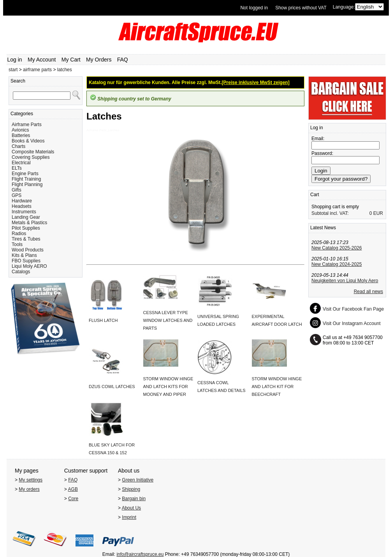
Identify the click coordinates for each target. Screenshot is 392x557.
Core (73, 499)
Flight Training (26, 179)
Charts (18, 146)
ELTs (17, 168)
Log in (15, 60)
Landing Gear (26, 217)
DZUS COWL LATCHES (112, 387)
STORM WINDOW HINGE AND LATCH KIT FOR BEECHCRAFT (277, 387)
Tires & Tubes (26, 239)
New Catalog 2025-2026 (337, 248)
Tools (17, 244)
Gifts (17, 190)
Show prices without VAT (301, 8)
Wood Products (28, 250)
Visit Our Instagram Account (352, 323)
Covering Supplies (31, 157)
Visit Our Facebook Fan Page (353, 309)
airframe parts (37, 70)
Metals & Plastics (29, 223)
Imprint (129, 517)
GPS (17, 195)
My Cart (71, 60)
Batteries (21, 135)
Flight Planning (27, 184)
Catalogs (21, 272)
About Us (131, 508)
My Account (42, 60)
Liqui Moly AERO (29, 266)
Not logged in (254, 8)
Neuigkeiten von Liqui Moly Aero (345, 281)
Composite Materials (33, 152)
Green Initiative (138, 480)
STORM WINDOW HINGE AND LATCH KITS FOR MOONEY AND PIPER (168, 387)
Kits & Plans (24, 255)
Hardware (22, 201)
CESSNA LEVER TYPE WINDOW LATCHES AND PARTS (168, 320)
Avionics (20, 130)
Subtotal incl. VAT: (330, 213)
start (13, 70)
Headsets (22, 206)
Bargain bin (134, 499)
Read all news (368, 292)
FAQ (123, 60)
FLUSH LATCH (103, 320)
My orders (29, 489)
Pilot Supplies (26, 228)
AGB (73, 489)
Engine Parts (25, 174)
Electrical (21, 163)
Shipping (131, 489)
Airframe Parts (27, 125)
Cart (315, 195)
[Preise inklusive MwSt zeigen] (256, 83)
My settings (31, 480)
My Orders (99, 60)
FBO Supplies (26, 261)
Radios (19, 234)
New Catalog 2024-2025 (337, 264)
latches (65, 70)
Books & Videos (28, 141)
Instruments (24, 212)
